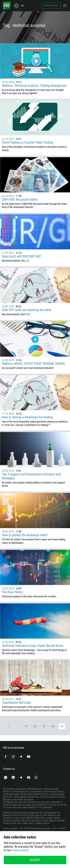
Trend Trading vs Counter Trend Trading (28, 142)
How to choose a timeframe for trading (27, 417)
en (22, 6)
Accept (35, 860)
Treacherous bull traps (16, 702)
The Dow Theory (12, 592)
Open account (51, 6)
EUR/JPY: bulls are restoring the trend (27, 310)
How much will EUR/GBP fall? (21, 256)
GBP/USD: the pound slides (20, 199)
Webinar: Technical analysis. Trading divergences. (35, 86)
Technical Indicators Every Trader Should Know (33, 646)
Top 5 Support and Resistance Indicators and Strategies (31, 476)
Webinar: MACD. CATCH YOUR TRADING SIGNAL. (34, 364)
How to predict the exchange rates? (25, 535)
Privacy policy (20, 850)
